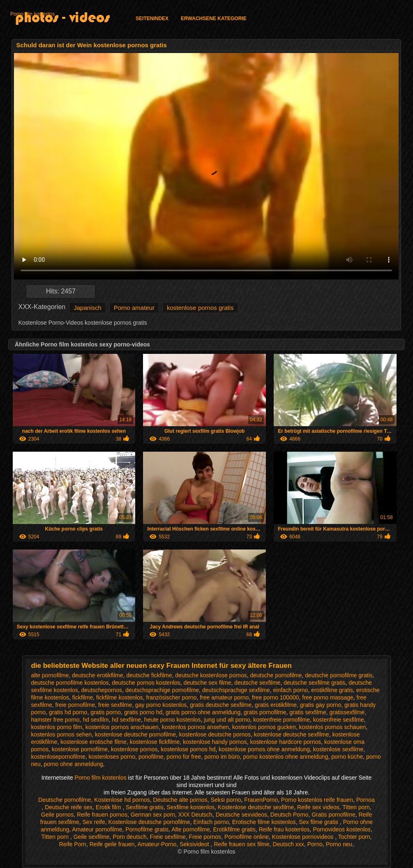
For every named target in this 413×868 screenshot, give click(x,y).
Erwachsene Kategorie (214, 18)
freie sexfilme (115, 705)
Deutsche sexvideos (241, 815)
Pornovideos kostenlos (342, 829)
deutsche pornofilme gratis (339, 675)
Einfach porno (211, 822)
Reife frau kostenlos (284, 829)
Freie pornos (205, 837)
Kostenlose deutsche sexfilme (256, 807)
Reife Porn (73, 844)
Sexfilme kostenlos (191, 807)
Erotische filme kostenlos (264, 822)
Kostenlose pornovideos (303, 837)
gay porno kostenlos (161, 705)
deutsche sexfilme (257, 683)
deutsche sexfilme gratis (314, 683)
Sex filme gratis (319, 822)
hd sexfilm (96, 720)
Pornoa (366, 800)
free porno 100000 (275, 697)
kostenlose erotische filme (93, 742)
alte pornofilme (50, 675)
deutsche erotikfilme (98, 675)
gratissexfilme (347, 712)
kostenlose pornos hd (188, 749)
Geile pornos (57, 815)
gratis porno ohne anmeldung (203, 712)
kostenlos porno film (57, 727)
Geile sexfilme (92, 837)
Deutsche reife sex (69, 807)
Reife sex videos (318, 807)
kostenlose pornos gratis (200, 308)
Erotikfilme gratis (234, 829)
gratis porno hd (143, 712)
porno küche (347, 757)
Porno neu (339, 844)
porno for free (184, 757)
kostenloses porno (112, 757)
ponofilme (151, 757)
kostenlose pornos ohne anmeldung (264, 749)
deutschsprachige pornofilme (162, 690)
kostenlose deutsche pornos (215, 734)
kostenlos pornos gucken (264, 727)
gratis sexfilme (308, 712)
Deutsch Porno (290, 815)
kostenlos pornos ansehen (195, 727)
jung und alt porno (227, 720)
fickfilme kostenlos (120, 697)
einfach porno (291, 690)
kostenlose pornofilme (80, 749)
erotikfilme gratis (332, 690)
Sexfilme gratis (145, 807)
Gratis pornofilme (333, 815)
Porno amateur (134, 308)
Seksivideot (195, 844)
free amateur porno (224, 697)
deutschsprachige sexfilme (236, 690)
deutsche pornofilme (276, 675)
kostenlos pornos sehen (61, 734)
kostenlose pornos (134, 749)
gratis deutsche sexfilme (221, 705)
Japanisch (88, 308)
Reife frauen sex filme (241, 844)
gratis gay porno (321, 705)
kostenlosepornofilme (58, 757)
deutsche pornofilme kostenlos (70, 683)
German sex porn (153, 815)
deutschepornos (102, 690)
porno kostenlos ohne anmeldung (285, 757)
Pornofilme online (247, 837)
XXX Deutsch (195, 815)
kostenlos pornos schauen (333, 727)
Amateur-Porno (157, 844)
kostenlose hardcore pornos (285, 742)
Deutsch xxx (288, 844)
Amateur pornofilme (97, 829)
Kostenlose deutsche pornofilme (149, 822)
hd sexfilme (126, 720)
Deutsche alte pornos (180, 800)
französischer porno (171, 697)
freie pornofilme (75, 705)
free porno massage (328, 697)
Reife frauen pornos (102, 815)
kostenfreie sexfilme (339, 720)
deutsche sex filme (208, 683)
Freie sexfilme (168, 837)
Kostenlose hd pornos (122, 800)
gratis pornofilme (265, 712)
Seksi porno (226, 800)
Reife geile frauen (112, 844)
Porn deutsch (130, 837)
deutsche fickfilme (149, 675)
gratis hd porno (68, 712)
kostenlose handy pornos (215, 742)
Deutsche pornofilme (65, 800)
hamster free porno (55, 720)
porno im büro (222, 757)
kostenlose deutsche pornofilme (135, 734)
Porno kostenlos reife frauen (317, 800)
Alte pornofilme (190, 829)
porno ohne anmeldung (74, 764)
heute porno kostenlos (173, 720)
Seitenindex (152, 18)
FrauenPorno (261, 800)
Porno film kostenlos (32, 14)
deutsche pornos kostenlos (146, 683)
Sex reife (94, 822)
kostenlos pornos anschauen (122, 727)
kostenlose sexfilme (338, 749)
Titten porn (356, 807)
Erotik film (109, 807)
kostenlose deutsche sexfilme (292, 734)
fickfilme (83, 697)
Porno (315, 844)
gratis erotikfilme (276, 705)
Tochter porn (354, 837)
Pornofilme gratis (147, 829)
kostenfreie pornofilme (281, 720)
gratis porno (106, 712)
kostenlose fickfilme (155, 742)
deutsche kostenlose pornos (211, 675)
